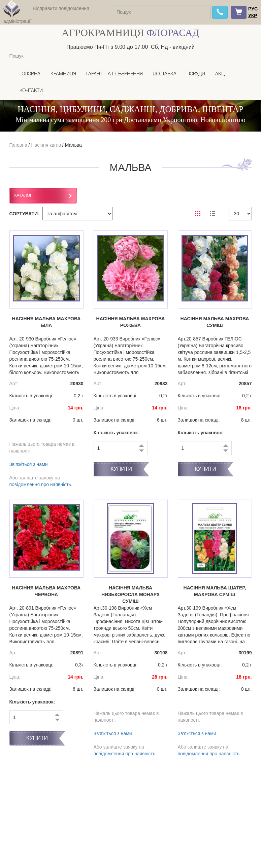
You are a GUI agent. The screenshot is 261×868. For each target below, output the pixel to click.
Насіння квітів (46, 145)
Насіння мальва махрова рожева (131, 322)
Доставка (165, 74)
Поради (196, 74)
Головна (30, 74)
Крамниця (63, 74)
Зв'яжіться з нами (29, 464)
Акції (221, 74)
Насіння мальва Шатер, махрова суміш (215, 591)
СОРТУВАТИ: (24, 214)
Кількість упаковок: (117, 433)
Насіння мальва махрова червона (46, 591)
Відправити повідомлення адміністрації (46, 15)
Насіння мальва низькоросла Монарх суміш (130, 594)
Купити (121, 469)
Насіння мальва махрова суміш (215, 322)
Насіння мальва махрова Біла (46, 322)
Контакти (31, 91)
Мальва (73, 145)
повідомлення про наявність (40, 484)
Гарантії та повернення (115, 74)
